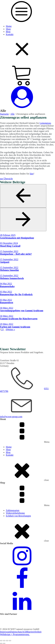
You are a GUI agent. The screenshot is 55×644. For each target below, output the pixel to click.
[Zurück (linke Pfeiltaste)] (1, 643)
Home (9, 26)
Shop (8, 29)
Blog (8, 32)
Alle (12, 114)
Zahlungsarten (13, 510)
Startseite (4, 114)
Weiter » (11, 329)
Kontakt (10, 34)
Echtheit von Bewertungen (18, 516)
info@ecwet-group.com (11, 417)
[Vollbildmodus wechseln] (4, 641)
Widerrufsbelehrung (15, 513)
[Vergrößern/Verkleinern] (1, 641)
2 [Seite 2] (2, 329)
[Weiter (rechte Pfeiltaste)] (4, 643)
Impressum (5, 632)
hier (32, 174)
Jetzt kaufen (6, 346)
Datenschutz (16, 632)
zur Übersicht (6, 179)
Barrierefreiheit (34, 632)
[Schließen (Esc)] (10, 641)
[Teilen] (7, 641)
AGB (24, 632)
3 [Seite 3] (3, 329)
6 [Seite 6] (6, 329)
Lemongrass (45, 123)
